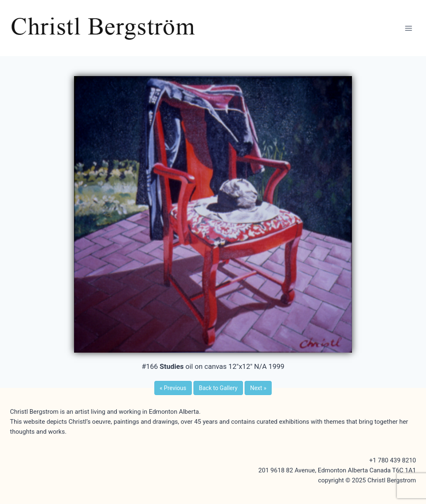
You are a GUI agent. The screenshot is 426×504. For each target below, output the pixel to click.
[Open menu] (408, 28)
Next (258, 388)
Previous (173, 388)
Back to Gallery (218, 388)
